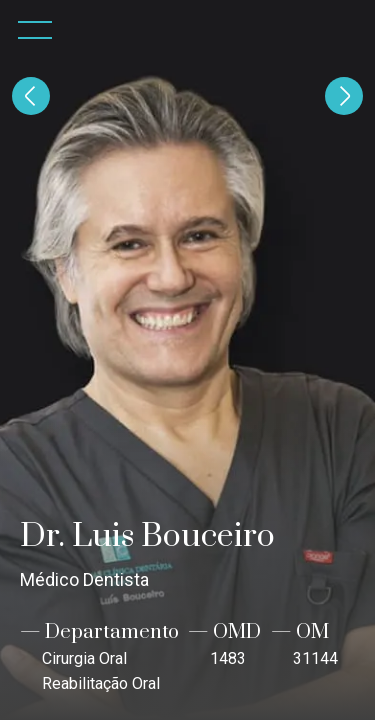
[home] (345, 30)
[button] (35, 30)
